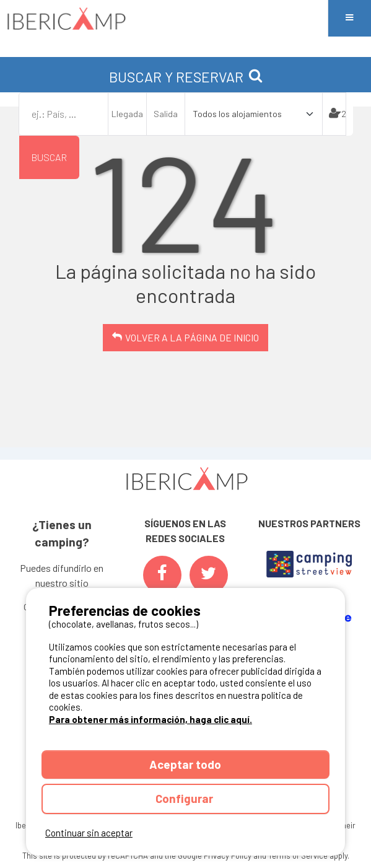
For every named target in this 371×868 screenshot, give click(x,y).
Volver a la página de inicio (192, 337)
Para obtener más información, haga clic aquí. (151, 719)
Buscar (49, 157)
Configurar (185, 798)
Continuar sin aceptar (89, 833)
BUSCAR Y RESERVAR (186, 77)
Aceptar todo (185, 764)
